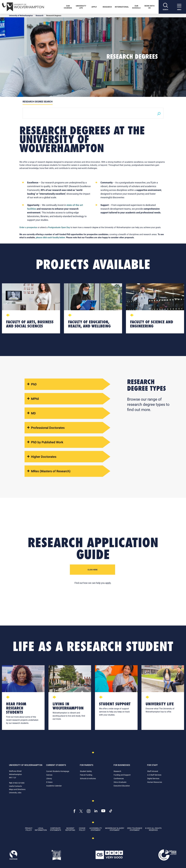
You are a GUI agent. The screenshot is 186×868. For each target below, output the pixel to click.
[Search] (165, 7)
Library (49, 778)
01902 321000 (19, 783)
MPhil (33, 399)
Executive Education (122, 786)
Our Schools (136, 7)
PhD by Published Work (45, 442)
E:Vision (49, 782)
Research (107, 7)
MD (31, 413)
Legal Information (41, 829)
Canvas (49, 775)
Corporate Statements (55, 829)
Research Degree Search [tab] (38, 102)
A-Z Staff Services (154, 775)
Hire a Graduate (120, 782)
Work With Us (149, 7)
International (122, 7)
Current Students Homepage (58, 771)
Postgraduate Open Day (59, 227)
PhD (32, 384)
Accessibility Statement (96, 829)
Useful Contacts (15, 786)
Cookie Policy (82, 829)
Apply (94, 7)
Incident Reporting (70, 829)
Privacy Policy (29, 829)
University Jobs (15, 793)
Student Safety (86, 771)
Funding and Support (122, 775)
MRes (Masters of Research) (49, 471)
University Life (81, 7)
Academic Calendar (54, 786)
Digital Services (153, 778)
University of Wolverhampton (21, 15)
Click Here (93, 570)
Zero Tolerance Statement (135, 829)
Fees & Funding (86, 775)
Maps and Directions (17, 789)
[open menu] (179, 7)
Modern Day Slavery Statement (115, 829)
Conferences (119, 778)
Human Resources (155, 782)
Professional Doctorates (46, 428)
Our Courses (68, 7)
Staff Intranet (153, 771)
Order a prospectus (28, 227)
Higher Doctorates (42, 457)
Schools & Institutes (88, 778)
